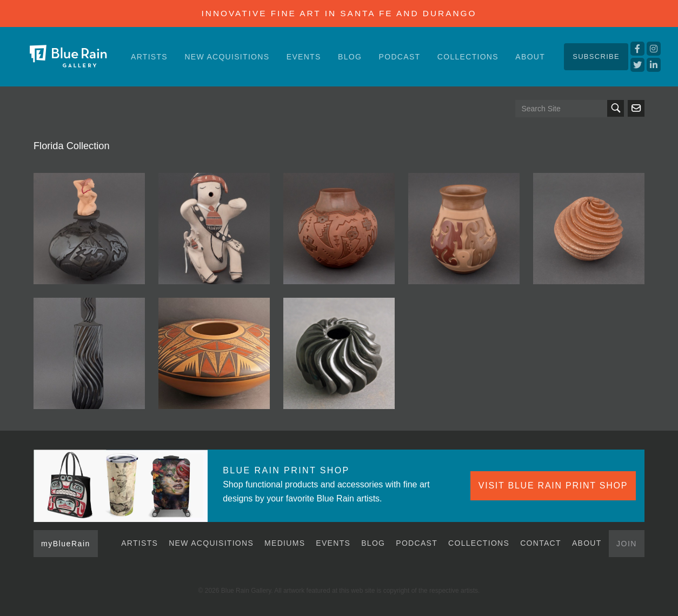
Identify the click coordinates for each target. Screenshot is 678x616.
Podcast (400, 57)
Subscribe (596, 56)
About (530, 57)
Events (304, 57)
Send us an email (636, 108)
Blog (350, 57)
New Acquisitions (227, 57)
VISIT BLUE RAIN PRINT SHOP (553, 486)
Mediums (285, 543)
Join (627, 544)
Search (616, 108)
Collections (468, 57)
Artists (149, 57)
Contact (541, 543)
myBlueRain (66, 544)
